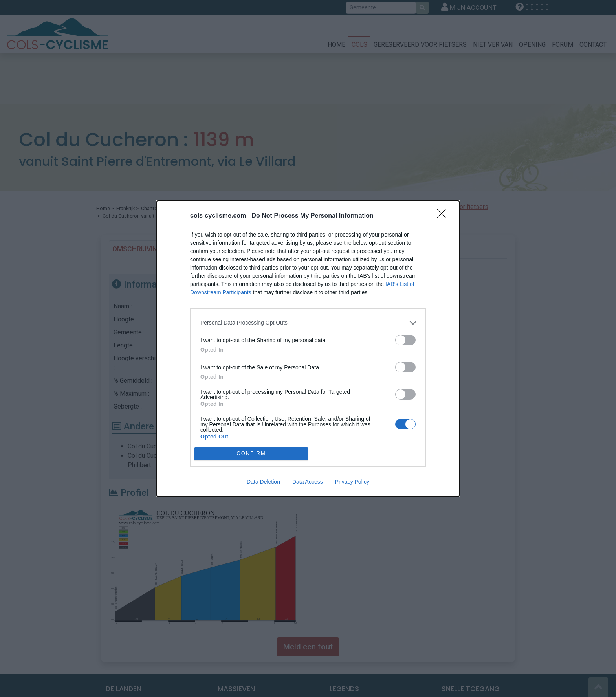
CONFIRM (251, 454)
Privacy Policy (352, 482)
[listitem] (308, 323)
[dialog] (308, 349)
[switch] (405, 340)
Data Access (308, 482)
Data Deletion (263, 482)
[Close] (444, 216)
